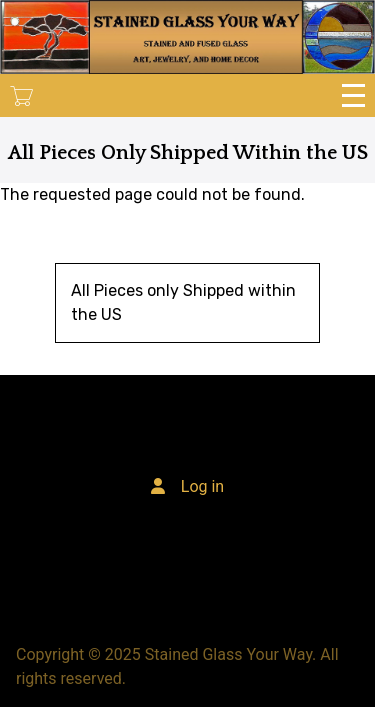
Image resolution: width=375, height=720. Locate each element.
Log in (202, 486)
